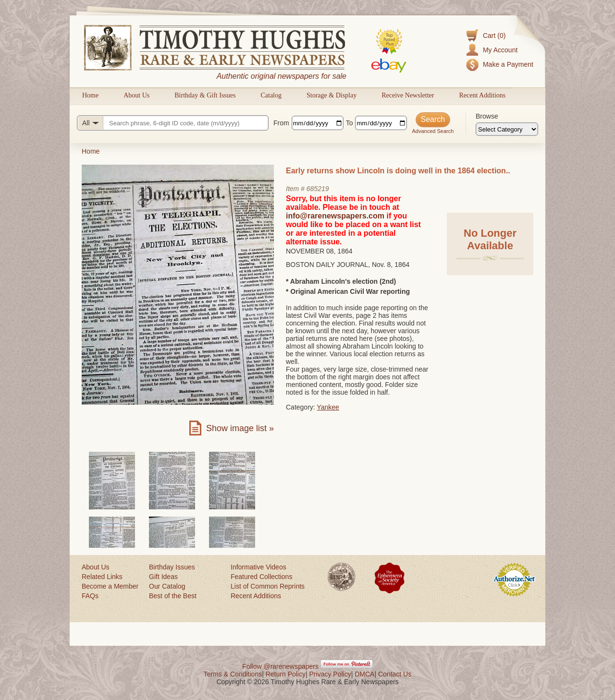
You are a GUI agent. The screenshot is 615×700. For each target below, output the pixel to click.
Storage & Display (332, 95)
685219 (318, 189)
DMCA (364, 674)
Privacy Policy (330, 674)
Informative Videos (258, 567)
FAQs (90, 596)
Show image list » (240, 428)
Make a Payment (508, 64)
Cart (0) (494, 36)
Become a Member (110, 586)
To (350, 123)
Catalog (271, 95)
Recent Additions (482, 95)
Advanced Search (433, 131)
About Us (136, 95)
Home (90, 95)
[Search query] (173, 123)
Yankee (328, 407)
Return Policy (286, 674)
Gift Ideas (163, 577)
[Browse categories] (507, 129)
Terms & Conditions (233, 674)
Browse (487, 116)
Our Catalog (167, 586)
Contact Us (395, 674)
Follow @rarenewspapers (280, 666)
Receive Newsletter (408, 95)
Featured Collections (261, 577)
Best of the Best (173, 596)
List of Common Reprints (268, 586)
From (281, 123)
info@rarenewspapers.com (335, 216)
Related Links (102, 577)
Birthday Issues (172, 567)
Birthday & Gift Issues (205, 95)
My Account (500, 50)
